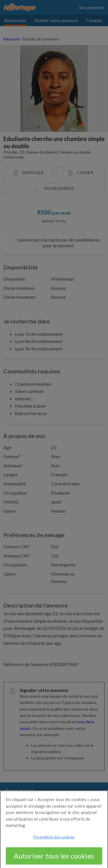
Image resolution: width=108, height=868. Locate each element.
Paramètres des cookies (54, 839)
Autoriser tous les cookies (54, 858)
